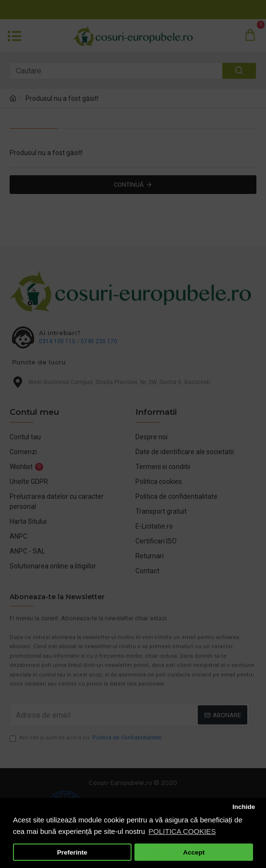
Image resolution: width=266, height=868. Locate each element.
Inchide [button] (244, 807)
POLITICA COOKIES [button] (182, 831)
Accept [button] (194, 852)
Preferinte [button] (72, 852)
